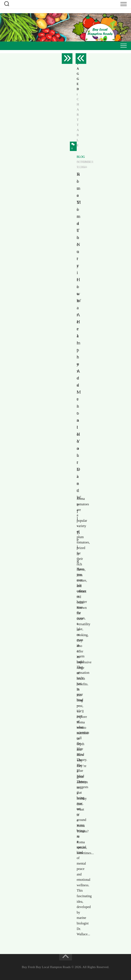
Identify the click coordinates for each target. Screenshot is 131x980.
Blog (81, 157)
